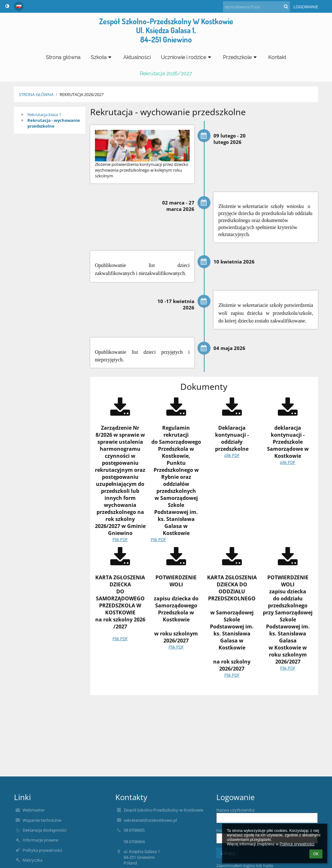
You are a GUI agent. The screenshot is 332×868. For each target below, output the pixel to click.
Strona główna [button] (63, 57)
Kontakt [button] (277, 57)
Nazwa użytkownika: (236, 810)
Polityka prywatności (42, 850)
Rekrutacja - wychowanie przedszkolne (54, 123)
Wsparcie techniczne (42, 820)
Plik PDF (120, 539)
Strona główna (36, 94)
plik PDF (232, 455)
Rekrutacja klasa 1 (44, 115)
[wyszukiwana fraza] (256, 7)
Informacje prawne (40, 840)
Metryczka (32, 860)
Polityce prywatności (297, 844)
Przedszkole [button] (241, 57)
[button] (19, 6)
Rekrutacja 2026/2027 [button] (166, 74)
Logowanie (306, 7)
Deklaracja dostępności (44, 830)
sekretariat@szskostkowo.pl (150, 820)
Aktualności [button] (137, 57)
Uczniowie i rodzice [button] (187, 57)
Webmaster (34, 810)
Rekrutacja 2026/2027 (82, 94)
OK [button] (316, 854)
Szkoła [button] (102, 57)
